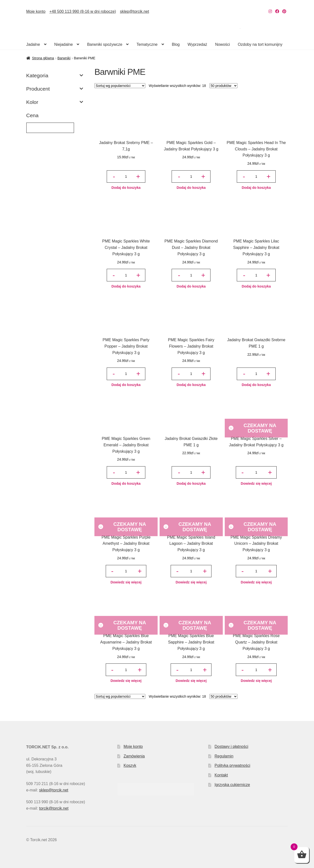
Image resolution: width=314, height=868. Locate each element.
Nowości (223, 44)
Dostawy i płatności (232, 747)
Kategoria (55, 76)
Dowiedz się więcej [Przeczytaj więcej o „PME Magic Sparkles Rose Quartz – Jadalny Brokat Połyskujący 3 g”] (256, 681)
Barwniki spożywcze (105, 44)
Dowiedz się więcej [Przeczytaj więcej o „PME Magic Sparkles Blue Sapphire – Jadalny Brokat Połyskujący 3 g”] (191, 681)
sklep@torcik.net (135, 11)
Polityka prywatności (232, 765)
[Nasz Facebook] (277, 11)
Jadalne (33, 44)
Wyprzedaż (197, 44)
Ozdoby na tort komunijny (260, 44)
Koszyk (130, 765)
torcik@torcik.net (54, 808)
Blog (176, 44)
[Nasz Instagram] (270, 11)
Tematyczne (147, 44)
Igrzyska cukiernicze (232, 785)
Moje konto (36, 11)
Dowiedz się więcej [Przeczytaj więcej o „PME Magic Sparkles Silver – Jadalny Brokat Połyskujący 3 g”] (256, 483)
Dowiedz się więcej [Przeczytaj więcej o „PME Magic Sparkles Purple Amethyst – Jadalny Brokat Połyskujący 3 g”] (126, 582)
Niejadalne (64, 44)
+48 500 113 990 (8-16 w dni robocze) (83, 11)
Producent (55, 89)
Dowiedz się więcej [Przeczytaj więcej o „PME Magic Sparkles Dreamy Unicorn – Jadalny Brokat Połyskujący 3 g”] (256, 582)
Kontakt (221, 775)
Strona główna (43, 58)
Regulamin (224, 756)
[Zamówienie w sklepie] (120, 86)
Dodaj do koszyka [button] (126, 188)
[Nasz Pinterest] (284, 11)
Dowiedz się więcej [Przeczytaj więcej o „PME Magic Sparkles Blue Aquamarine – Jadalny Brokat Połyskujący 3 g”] (126, 681)
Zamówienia (134, 756)
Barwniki (64, 58)
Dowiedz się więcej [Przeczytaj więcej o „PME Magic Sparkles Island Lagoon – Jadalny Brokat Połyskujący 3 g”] (191, 582)
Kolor (55, 102)
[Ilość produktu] (126, 177)
